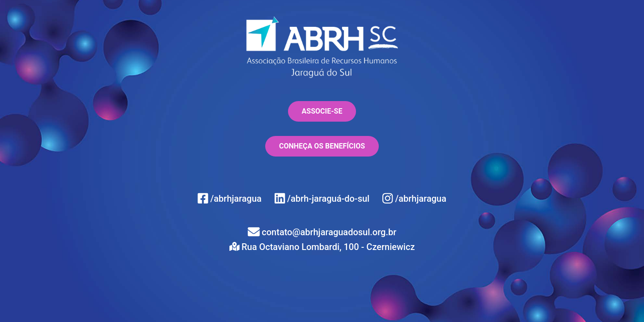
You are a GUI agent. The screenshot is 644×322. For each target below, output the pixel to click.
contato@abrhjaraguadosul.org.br (322, 232)
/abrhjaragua (231, 199)
